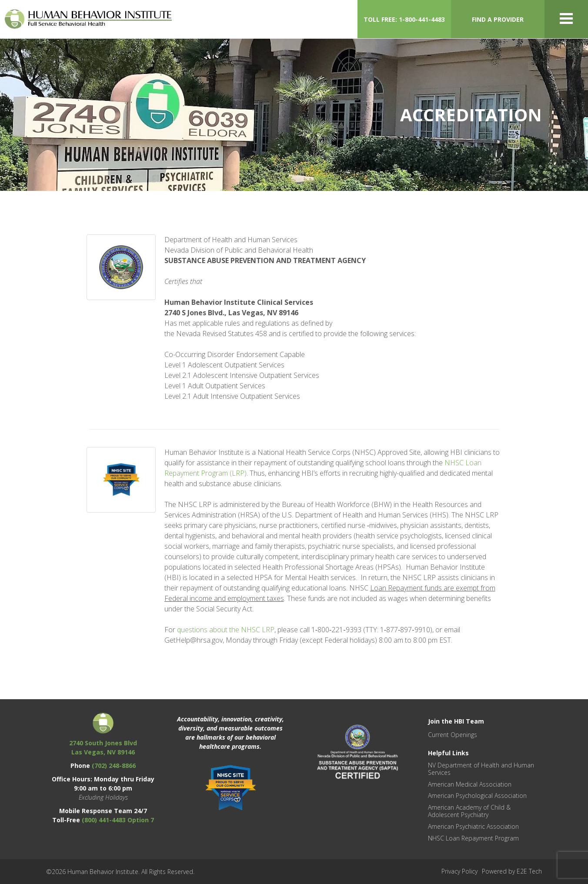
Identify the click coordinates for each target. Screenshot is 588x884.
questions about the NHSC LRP (226, 630)
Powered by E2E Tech (512, 871)
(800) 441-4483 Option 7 (118, 820)
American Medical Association (470, 784)
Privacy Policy (459, 871)
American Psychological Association (477, 796)
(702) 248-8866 (114, 766)
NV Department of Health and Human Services (481, 769)
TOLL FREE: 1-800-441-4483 (404, 19)
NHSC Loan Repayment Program (473, 838)
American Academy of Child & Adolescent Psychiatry (469, 811)
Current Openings (453, 735)
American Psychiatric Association (473, 826)
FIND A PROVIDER (498, 19)
